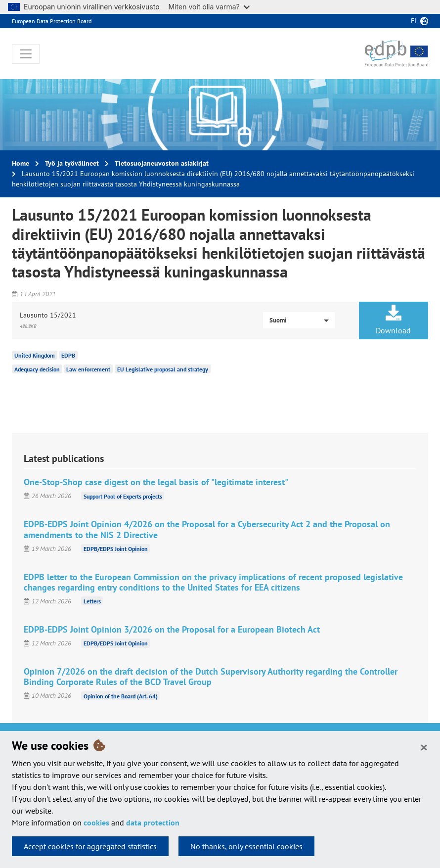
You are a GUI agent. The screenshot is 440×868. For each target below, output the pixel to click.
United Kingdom (35, 355)
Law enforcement (88, 369)
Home (21, 163)
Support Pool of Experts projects (123, 496)
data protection (153, 822)
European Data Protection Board (52, 21)
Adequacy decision (37, 369)
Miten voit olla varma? (209, 7)
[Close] (424, 747)
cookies (96, 822)
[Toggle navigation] (26, 54)
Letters (92, 601)
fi (414, 21)
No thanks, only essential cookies (246, 846)
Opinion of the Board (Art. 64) (121, 696)
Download (394, 320)
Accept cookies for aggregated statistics (90, 846)
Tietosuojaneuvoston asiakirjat (162, 163)
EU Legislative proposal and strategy (163, 369)
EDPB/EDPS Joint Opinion (116, 549)
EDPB (68, 355)
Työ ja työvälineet (72, 163)
